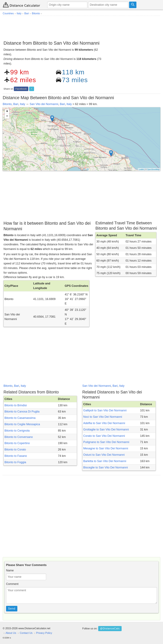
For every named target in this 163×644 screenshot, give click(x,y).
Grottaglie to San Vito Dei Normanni (106, 429)
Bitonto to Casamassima (20, 418)
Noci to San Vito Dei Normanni (103, 417)
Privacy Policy (44, 633)
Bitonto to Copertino (17, 443)
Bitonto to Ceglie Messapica (22, 424)
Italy (23, 104)
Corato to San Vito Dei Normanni (104, 436)
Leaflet (141, 169)
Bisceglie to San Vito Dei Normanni (106, 467)
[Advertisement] (81, 27)
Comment (12, 584)
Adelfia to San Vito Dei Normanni (104, 423)
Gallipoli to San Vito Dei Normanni (105, 410)
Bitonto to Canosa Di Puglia (22, 412)
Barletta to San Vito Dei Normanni (105, 461)
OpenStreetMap (153, 169)
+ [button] (7, 112)
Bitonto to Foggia (15, 462)
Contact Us (26, 633)
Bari (16, 104)
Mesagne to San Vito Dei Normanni (106, 448)
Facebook (21, 89)
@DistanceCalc (110, 628)
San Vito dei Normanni (44, 104)
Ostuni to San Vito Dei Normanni (104, 455)
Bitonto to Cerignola (17, 431)
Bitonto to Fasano (16, 456)
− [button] (7, 116)
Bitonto (7, 104)
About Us (11, 633)
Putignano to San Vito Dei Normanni (106, 442)
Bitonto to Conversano (19, 437)
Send (12, 609)
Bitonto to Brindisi (16, 405)
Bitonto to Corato (15, 450)
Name (10, 570)
